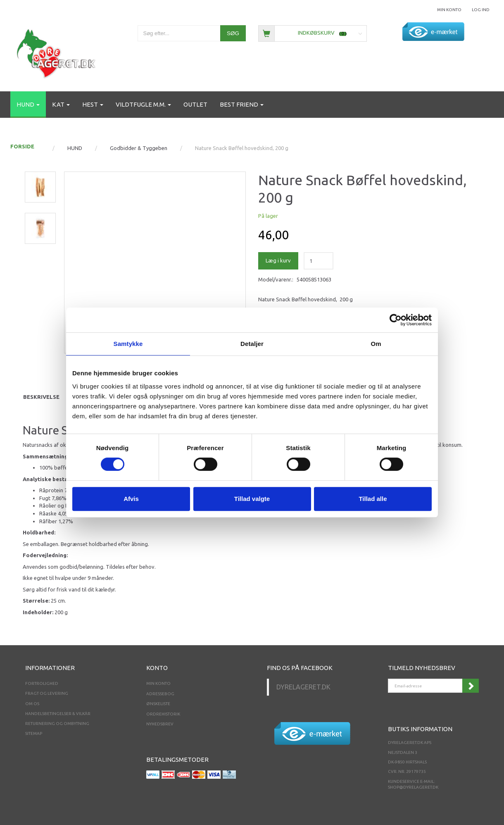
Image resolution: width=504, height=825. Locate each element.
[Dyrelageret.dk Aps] (58, 52)
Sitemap (34, 733)
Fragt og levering (47, 693)
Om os (32, 704)
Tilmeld (471, 686)
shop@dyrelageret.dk (413, 787)
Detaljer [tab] (252, 344)
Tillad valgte (252, 499)
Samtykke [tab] (128, 344)
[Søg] (233, 33)
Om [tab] (376, 344)
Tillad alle (373, 499)
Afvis (131, 499)
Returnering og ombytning (57, 724)
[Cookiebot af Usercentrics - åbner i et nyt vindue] (396, 320)
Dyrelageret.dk (303, 687)
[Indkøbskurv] (313, 33)
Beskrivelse (41, 397)
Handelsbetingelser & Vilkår (58, 714)
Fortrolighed (42, 683)
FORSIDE (22, 146)
